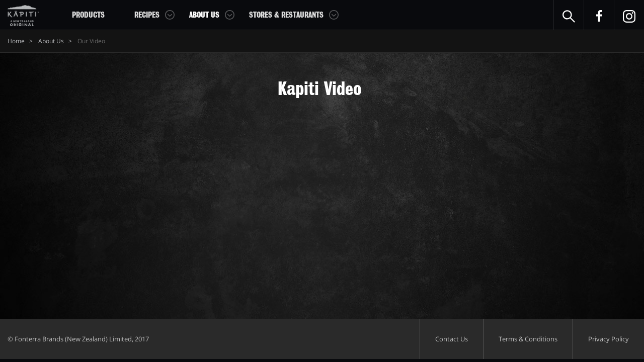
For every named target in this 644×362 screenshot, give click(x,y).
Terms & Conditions (528, 339)
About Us (204, 15)
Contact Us (452, 339)
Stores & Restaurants (286, 15)
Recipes (147, 15)
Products (88, 15)
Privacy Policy (609, 339)
